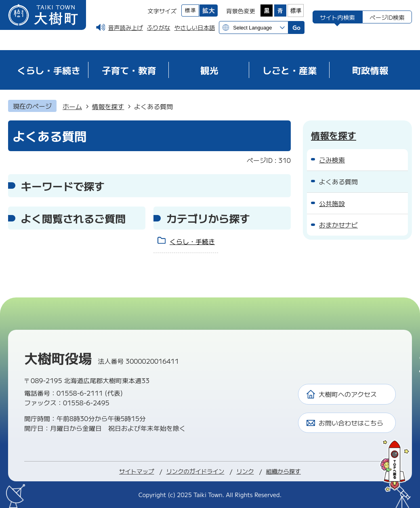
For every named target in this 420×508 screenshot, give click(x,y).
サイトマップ (136, 471)
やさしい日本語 (194, 27)
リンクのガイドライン (195, 471)
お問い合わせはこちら (351, 423)
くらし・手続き (192, 241)
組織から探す (283, 471)
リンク (245, 471)
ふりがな (159, 27)
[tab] (337, 17)
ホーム (72, 106)
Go (296, 27)
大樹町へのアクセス (348, 394)
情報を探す (108, 106)
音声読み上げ (126, 27)
